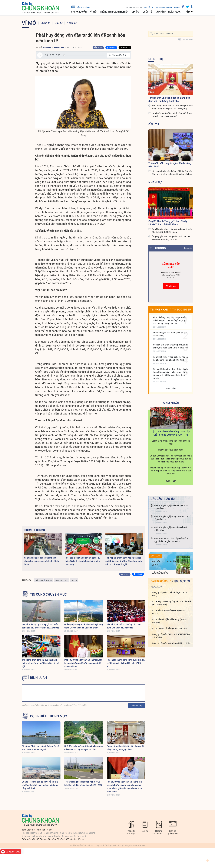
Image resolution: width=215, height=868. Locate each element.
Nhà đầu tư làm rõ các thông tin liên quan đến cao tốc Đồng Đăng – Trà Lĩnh (84, 748)
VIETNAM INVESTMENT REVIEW (168, 7)
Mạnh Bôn (47, 47)
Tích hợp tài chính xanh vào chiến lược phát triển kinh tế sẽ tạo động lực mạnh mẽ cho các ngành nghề (124, 561)
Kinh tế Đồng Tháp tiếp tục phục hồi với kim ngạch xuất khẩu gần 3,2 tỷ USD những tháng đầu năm (170, 320)
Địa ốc (135, 12)
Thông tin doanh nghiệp (114, 12)
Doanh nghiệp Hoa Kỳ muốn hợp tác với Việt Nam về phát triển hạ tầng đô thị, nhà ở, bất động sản (171, 471)
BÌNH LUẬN (39, 678)
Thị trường (158, 248)
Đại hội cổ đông (161, 581)
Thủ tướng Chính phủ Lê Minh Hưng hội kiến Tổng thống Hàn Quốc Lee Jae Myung (172, 107)
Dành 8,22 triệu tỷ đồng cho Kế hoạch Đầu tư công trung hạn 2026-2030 (170, 358)
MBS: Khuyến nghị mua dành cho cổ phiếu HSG (171, 529)
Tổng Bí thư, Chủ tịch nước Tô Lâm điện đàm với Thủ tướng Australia (169, 99)
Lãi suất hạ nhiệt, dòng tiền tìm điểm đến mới (171, 442)
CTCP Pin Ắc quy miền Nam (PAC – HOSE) (168, 612)
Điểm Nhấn (171, 403)
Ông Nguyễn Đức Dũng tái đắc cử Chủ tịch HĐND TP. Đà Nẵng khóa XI (171, 238)
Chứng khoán (79, 12)
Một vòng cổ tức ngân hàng (171, 450)
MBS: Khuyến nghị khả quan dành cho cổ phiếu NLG (171, 507)
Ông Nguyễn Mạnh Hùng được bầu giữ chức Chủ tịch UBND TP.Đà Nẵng (172, 230)
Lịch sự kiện (182, 581)
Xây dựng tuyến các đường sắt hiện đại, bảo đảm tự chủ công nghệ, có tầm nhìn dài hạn (172, 173)
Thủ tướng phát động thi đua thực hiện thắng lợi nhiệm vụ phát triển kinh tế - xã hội (41, 663)
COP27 (49, 580)
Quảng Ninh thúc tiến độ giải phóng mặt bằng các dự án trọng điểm (125, 748)
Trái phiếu (39, 580)
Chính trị (45, 23)
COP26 (74, 580)
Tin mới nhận (159, 309)
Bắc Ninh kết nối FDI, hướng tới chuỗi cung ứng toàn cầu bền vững (124, 626)
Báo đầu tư (149, 7)
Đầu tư (59, 23)
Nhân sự (72, 23)
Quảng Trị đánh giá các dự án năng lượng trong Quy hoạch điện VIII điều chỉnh (84, 626)
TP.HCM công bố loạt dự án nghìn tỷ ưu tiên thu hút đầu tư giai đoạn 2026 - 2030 (83, 783)
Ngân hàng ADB (62, 580)
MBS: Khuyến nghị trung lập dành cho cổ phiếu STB (171, 518)
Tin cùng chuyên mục (48, 594)
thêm (187, 12)
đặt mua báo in (80, 7)
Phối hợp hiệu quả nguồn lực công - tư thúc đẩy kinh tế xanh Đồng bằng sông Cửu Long (83, 561)
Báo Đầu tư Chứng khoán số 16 (166, 563)
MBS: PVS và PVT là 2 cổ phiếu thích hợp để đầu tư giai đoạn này (171, 540)
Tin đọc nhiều (181, 309)
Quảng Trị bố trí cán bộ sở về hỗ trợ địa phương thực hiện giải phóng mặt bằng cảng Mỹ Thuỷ (40, 785)
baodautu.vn (59, 47)
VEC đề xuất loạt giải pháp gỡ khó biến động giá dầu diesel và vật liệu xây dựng (40, 626)
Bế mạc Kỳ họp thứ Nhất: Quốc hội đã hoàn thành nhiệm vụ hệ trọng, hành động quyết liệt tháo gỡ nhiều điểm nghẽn (170, 373)
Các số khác (160, 573)
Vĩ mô (93, 12)
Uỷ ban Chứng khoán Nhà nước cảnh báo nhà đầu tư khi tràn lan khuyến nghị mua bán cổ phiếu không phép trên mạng (171, 459)
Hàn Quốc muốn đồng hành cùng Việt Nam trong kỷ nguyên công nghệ (172, 115)
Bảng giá (188, 248)
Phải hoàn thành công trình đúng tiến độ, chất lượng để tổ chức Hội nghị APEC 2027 (126, 663)
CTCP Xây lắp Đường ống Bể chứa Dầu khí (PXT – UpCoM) (171, 603)
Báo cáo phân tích (164, 499)
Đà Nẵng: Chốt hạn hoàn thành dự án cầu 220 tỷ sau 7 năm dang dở (41, 748)
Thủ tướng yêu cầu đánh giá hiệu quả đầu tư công (170, 334)
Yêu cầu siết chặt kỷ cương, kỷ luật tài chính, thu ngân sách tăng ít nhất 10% (171, 346)
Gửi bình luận (137, 706)
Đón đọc (155, 556)
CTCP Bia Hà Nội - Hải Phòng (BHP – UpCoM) (169, 621)
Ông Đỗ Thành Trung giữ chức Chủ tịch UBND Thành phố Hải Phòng (169, 223)
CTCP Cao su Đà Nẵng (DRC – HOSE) (169, 628)
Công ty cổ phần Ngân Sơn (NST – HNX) (171, 643)
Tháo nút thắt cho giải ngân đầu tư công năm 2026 (170, 165)
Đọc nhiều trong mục (48, 716)
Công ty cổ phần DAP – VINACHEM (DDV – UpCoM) (171, 636)
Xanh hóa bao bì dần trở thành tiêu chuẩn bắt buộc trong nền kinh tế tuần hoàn (42, 561)
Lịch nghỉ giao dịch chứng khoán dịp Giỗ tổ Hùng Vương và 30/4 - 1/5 (171, 433)
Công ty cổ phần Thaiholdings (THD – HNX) (170, 594)
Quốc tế (147, 12)
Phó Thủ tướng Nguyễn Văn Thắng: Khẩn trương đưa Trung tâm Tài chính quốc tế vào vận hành (83, 663)
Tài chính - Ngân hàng (168, 12)
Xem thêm (171, 388)
